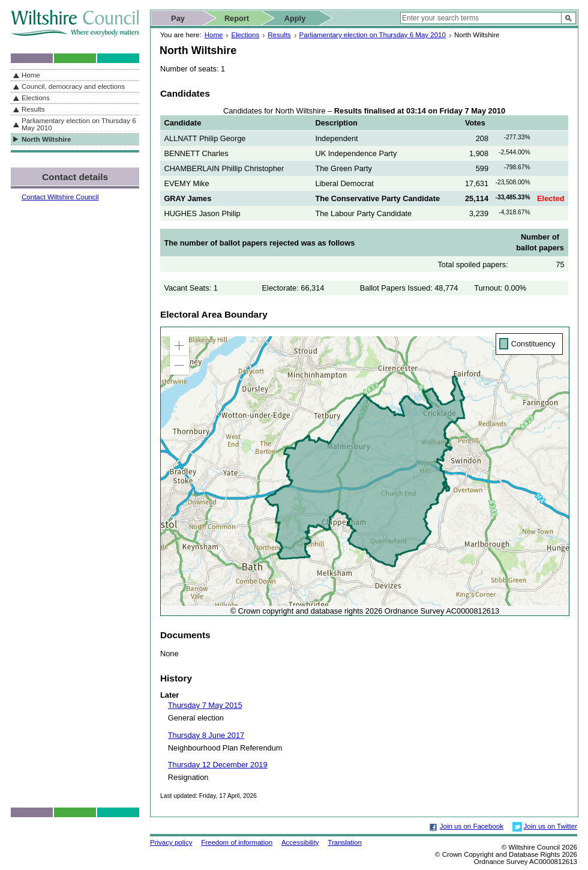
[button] (179, 346)
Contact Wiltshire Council (60, 197)
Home (214, 35)
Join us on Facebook (472, 826)
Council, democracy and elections (73, 86)
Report (237, 18)
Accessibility (300, 842)
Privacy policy (171, 842)
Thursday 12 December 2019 (218, 765)
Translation (345, 842)
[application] (365, 471)
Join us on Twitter (550, 826)
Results (279, 35)
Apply (295, 18)
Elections (245, 35)
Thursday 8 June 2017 (206, 735)
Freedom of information (237, 842)
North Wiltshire (46, 139)
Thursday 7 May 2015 (205, 705)
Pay (178, 18)
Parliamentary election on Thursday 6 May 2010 (373, 35)
